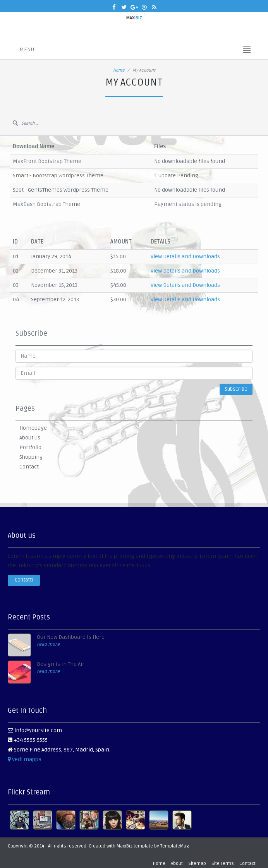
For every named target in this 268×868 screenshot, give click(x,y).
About (177, 864)
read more (48, 644)
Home (119, 70)
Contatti (24, 580)
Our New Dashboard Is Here (71, 637)
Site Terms (223, 864)
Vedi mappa (25, 759)
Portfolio (30, 447)
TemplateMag (175, 846)
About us (30, 438)
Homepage (33, 428)
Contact (29, 467)
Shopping (31, 457)
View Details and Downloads (185, 256)
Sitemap (197, 864)
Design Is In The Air (61, 664)
